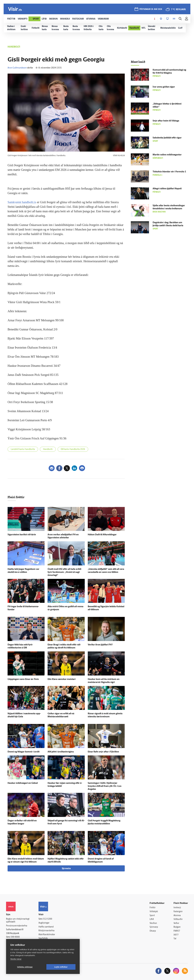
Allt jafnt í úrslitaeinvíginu (61, 752)
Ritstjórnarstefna (46, 931)
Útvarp (153, 931)
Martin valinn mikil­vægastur (167, 155)
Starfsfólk (43, 938)
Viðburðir (178, 919)
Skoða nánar (16, 959)
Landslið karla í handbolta (23, 449)
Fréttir (153, 908)
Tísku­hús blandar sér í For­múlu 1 (169, 172)
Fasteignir (178, 912)
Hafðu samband (46, 927)
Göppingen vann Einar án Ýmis (23, 679)
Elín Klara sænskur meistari (62, 679)
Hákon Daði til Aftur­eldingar (102, 535)
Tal (175, 939)
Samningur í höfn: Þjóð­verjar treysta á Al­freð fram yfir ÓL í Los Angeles (105, 786)
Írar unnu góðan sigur (164, 87)
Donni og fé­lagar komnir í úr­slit (23, 752)
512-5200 (48, 919)
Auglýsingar (44, 923)
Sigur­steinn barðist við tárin (22, 535)
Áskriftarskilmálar (47, 935)
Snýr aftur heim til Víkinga (166, 121)
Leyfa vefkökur (61, 967)
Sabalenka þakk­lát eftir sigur (167, 138)
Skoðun (153, 923)
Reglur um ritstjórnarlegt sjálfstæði (18, 920)
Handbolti (48, 449)
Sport (152, 916)
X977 (176, 935)
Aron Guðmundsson (17, 68)
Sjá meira (66, 869)
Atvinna (177, 916)
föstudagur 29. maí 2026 (151, 9)
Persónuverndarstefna (17, 926)
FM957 (177, 931)
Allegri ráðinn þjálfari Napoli (167, 189)
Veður (176, 923)
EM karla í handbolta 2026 (73, 449)
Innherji (177, 908)
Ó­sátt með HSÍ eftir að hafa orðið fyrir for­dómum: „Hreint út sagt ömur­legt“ (64, 572)
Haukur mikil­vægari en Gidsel (23, 783)
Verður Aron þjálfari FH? (100, 645)
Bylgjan (177, 927)
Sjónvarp (154, 927)
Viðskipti (154, 912)
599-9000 (15, 937)
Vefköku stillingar (25, 967)
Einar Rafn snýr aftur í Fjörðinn (103, 752)
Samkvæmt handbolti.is (22, 202)
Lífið (152, 919)
